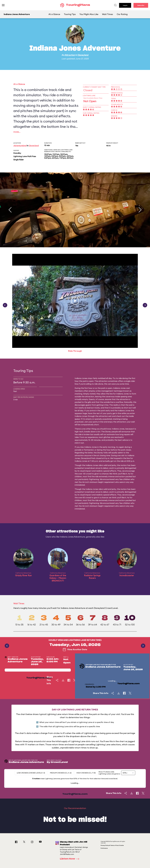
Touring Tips (70, 14)
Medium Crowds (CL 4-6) (61, 773)
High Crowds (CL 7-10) (86, 773)
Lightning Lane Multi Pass (25, 156)
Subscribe (141, 5)
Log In (125, 5)
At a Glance (54, 14)
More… (17, 132)
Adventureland (20, 146)
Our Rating (122, 14)
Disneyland (83, 55)
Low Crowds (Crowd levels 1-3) (31, 773)
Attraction (70, 55)
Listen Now (70, 859)
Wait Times (108, 14)
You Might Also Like (89, 14)
